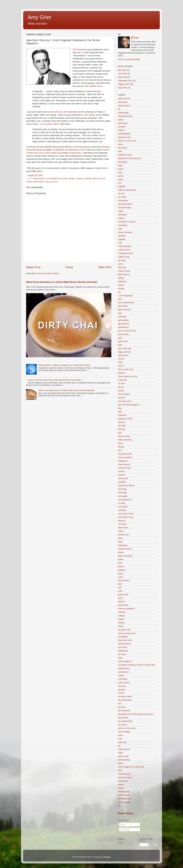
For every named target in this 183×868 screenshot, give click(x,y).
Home (69, 267)
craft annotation (125, 246)
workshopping (124, 774)
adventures (123, 102)
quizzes (121, 602)
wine (120, 770)
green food (123, 341)
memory (122, 475)
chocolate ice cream (127, 222)
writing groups (124, 792)
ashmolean (123, 123)
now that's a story (126, 517)
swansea (122, 686)
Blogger (107, 857)
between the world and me (130, 158)
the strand (122, 725)
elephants (122, 281)
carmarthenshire (125, 204)
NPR (100, 118)
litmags (72, 178)
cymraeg (122, 260)
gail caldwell (123, 320)
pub (120, 587)
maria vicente (124, 464)
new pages (123, 496)
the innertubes (124, 711)
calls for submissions (127, 190)
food (120, 313)
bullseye (122, 186)
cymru (121, 264)
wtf (119, 805)
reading (88, 178)
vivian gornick (124, 749)
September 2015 (125, 81)
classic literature (125, 232)
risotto (121, 626)
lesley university (125, 440)
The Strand (78, 50)
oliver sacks (123, 528)
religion (121, 619)
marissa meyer (124, 468)
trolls (120, 739)
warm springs (124, 760)
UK (119, 746)
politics (121, 566)
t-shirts (121, 693)
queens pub (123, 594)
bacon (121, 144)
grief (120, 345)
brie (120, 183)
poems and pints (125, 556)
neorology (122, 489)
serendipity (123, 637)
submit (121, 675)
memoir (121, 471)
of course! (122, 524)
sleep (120, 658)
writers (121, 784)
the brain (122, 707)
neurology (122, 492)
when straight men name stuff (131, 767)
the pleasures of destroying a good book (136, 714)
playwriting (123, 545)
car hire (121, 193)
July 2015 (122, 88)
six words (122, 654)
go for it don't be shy (127, 331)
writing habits (124, 795)
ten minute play (125, 700)
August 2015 (124, 84)
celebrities (122, 215)
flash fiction (123, 306)
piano (120, 538)
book (120, 172)
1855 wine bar (124, 99)
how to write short (126, 369)
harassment (123, 355)
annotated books (125, 116)
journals (64, 178)
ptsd (120, 584)
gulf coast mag (124, 348)
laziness (122, 422)
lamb (120, 412)
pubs (120, 591)
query (120, 598)
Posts (122, 824)
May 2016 (122, 77)
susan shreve (124, 682)
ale (119, 109)
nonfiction (122, 510)
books (121, 176)
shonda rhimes (124, 644)
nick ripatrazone (125, 500)
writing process (125, 799)
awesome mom (125, 137)
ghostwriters (123, 327)
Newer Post (33, 267)
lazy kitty (122, 426)
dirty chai (122, 267)
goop (120, 338)
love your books (125, 454)
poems (121, 552)
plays (120, 542)
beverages (123, 162)
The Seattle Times (93, 86)
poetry (121, 559)
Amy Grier (40, 17)
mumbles (122, 482)
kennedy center (125, 401)
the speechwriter (125, 721)
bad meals (122, 148)
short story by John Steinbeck (63, 112)
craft (120, 243)
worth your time (51, 182)
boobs (121, 169)
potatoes (122, 570)
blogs (120, 165)
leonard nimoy (124, 436)
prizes (121, 573)
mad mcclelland (125, 457)
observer (122, 521)
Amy (136, 38)
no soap (121, 503)
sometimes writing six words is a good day (136, 665)
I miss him (122, 380)
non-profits (123, 507)
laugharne (122, 415)
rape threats (123, 605)
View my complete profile (129, 59)
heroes (121, 359)
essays (121, 285)
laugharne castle (125, 419)
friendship (122, 317)
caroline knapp (124, 208)
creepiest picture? (126, 253)
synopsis (122, 690)
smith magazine (125, 661)
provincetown (124, 580)
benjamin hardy (125, 155)
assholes (122, 127)
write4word (123, 781)
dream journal (124, 271)
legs (120, 433)
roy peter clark (124, 630)
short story (97, 178)
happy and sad (124, 352)
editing (121, 278)
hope (120, 362)
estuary (121, 289)
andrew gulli (38, 178)
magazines (123, 461)
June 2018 (123, 74)
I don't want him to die (128, 376)
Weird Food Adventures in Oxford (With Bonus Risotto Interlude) (62, 282)
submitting (122, 679)
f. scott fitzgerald (52, 178)
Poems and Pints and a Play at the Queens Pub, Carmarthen (54, 380)
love (120, 450)
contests (122, 236)
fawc (120, 299)
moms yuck (123, 478)
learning (121, 429)
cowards (122, 239)
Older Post (105, 267)
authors (121, 130)
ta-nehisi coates (125, 696)
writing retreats (124, 802)
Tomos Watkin (124, 732)
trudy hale (122, 742)
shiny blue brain (125, 640)
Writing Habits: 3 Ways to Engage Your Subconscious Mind (64, 365)
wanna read (38, 182)
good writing (123, 334)
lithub (120, 443)
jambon (121, 391)
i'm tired (121, 383)
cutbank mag (124, 257)
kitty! (120, 408)
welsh (121, 763)
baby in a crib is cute (127, 141)
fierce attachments (126, 302)
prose (120, 577)
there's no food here (127, 728)
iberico (121, 387)
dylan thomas (124, 274)
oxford (121, 531)
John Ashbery (124, 394)
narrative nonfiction (126, 485)
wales (121, 753)
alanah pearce (124, 106)
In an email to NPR (49, 124)
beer (120, 151)
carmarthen (123, 201)
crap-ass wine (124, 250)
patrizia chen (124, 535)
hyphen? (122, 373)
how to (121, 366)
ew (119, 292)
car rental (122, 197)
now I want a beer (126, 514)
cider (120, 229)
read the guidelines (126, 609)
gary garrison (124, 324)
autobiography (124, 134)
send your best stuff (127, 633)
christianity (123, 225)
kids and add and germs (129, 405)
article (121, 120)
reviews (121, 623)
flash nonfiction (125, 310)
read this (80, 178)
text (120, 703)
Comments (125, 829)
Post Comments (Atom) (49, 273)
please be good (125, 549)
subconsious (123, 672)
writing (121, 788)
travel (120, 735)
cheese (121, 218)
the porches (123, 718)
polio (120, 563)
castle (121, 211)
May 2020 (122, 70)
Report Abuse (126, 813)
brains (121, 179)
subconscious (124, 668)
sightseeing (123, 651)
